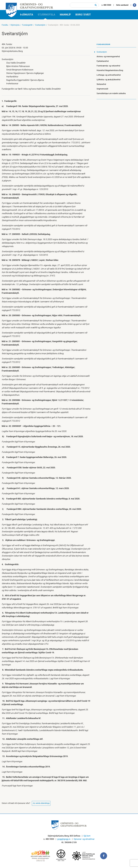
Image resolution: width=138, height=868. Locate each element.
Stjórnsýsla (15, 25)
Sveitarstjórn (40, 25)
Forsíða (5, 25)
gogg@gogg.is (64, 839)
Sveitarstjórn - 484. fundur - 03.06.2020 (64, 25)
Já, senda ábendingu (41, 803)
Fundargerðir (27, 25)
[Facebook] (135, 5)
